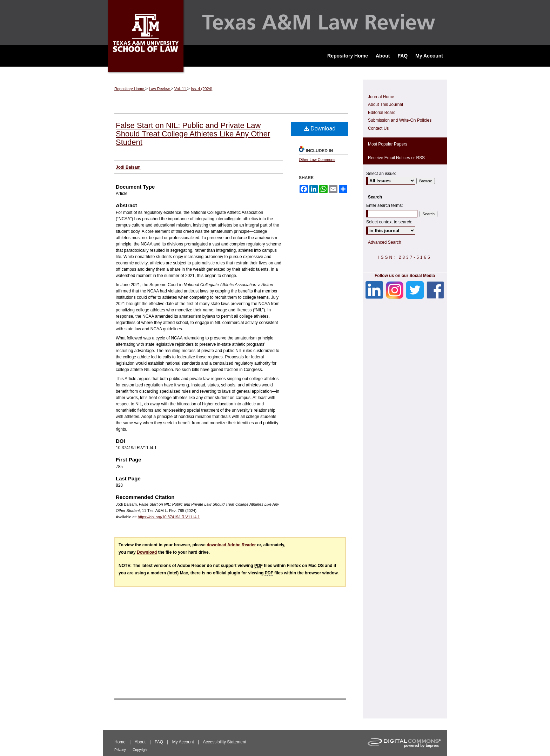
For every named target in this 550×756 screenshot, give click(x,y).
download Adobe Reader (231, 545)
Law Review (160, 89)
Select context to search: (389, 222)
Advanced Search (385, 242)
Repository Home (130, 89)
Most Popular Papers (388, 144)
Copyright (140, 750)
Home (120, 742)
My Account (183, 742)
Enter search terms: (385, 205)
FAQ (159, 742)
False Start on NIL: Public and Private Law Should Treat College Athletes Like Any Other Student (193, 134)
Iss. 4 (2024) (202, 89)
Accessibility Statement (225, 742)
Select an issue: (381, 174)
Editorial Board (382, 113)
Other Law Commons (317, 160)
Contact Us (378, 128)
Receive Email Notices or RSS (396, 158)
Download (320, 129)
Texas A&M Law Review (275, 22)
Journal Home (381, 97)
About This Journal (385, 104)
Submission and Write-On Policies (400, 120)
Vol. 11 (181, 89)
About (140, 742)
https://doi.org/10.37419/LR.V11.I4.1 (169, 517)
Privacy (120, 750)
